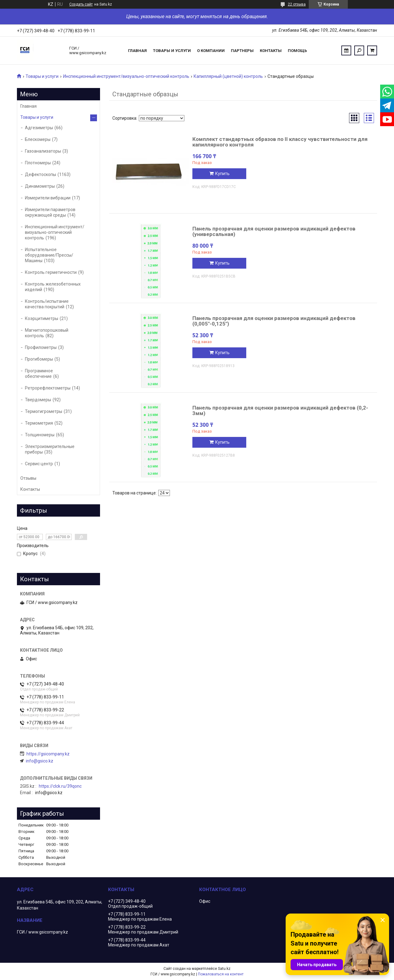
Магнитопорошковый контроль (47, 333)
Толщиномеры (40, 435)
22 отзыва (297, 4)
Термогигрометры (44, 411)
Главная (137, 51)
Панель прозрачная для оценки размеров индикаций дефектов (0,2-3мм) (280, 410)
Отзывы (28, 478)
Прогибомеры (39, 359)
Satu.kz (224, 969)
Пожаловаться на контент (221, 974)
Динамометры (40, 186)
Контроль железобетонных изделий (53, 287)
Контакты (271, 51)
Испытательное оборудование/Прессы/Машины (49, 255)
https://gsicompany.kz (48, 754)
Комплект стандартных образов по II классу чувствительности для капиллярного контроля (280, 142)
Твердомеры (38, 400)
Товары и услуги (172, 51)
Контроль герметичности (51, 272)
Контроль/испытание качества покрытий (47, 304)
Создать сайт (81, 4)
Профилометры (41, 347)
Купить (222, 174)
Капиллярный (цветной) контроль (228, 76)
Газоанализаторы (43, 151)
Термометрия (39, 423)
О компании (211, 51)
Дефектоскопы (40, 174)
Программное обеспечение (39, 374)
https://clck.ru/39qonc (60, 786)
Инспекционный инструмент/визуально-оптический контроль (126, 76)
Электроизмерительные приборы (50, 449)
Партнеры (242, 51)
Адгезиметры (39, 128)
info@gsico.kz (40, 761)
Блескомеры (38, 139)
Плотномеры (38, 163)
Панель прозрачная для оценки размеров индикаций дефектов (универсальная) (274, 231)
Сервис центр (39, 464)
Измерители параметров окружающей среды (50, 212)
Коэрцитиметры (42, 318)
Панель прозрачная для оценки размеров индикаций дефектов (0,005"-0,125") (274, 321)
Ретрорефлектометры (48, 388)
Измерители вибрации (48, 198)
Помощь (297, 51)
